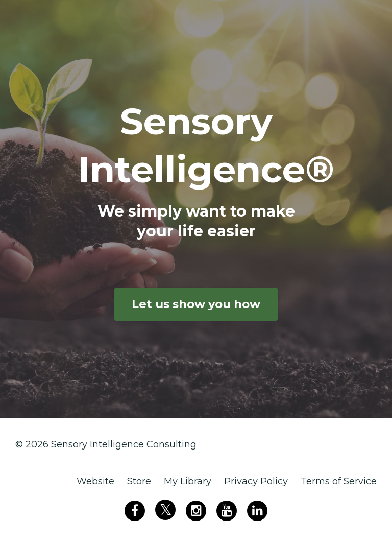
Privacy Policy (256, 481)
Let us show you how (196, 304)
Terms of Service (339, 481)
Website (95, 481)
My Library (188, 481)
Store (139, 481)
